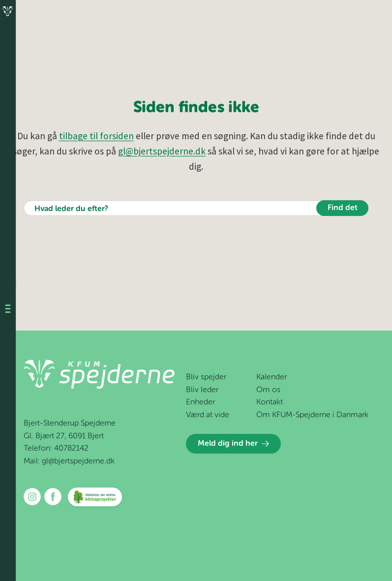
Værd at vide (208, 415)
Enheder (200, 402)
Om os (268, 390)
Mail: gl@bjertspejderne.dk (69, 461)
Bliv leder (202, 390)
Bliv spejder (206, 377)
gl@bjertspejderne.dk (162, 151)
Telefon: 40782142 (56, 449)
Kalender (271, 377)
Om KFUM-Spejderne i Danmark (312, 415)
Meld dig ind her (233, 444)
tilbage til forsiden (96, 136)
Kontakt (270, 402)
